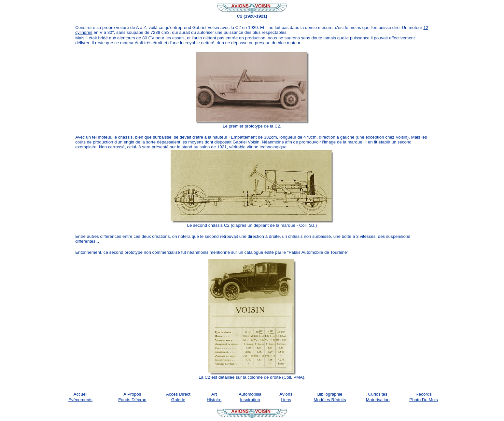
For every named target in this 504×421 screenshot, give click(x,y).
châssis (125, 137)
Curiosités (378, 394)
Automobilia (250, 394)
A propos (132, 394)
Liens (286, 400)
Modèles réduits (330, 400)
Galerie (178, 400)
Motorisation (378, 400)
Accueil (81, 394)
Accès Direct (178, 394)
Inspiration (250, 400)
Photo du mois (423, 400)
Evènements (80, 400)
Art (214, 394)
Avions (286, 394)
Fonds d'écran (132, 400)
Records (424, 394)
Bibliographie (330, 394)
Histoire (214, 400)
